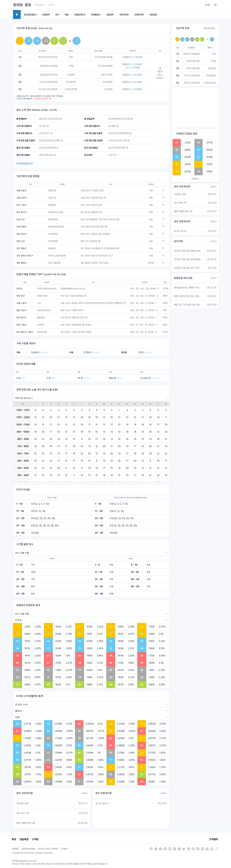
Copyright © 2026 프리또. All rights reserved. (32, 853)
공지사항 (178, 241)
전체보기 (195, 179)
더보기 (85, 793)
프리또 (18, 5)
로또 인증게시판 (104, 793)
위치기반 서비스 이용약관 (48, 849)
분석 (57, 15)
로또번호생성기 (30, 15)
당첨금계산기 (80, 15)
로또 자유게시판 (25, 793)
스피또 (51, 5)
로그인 (208, 5)
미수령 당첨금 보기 (25, 164)
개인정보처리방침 (28, 849)
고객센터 (214, 839)
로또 (28, 5)
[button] (215, 5)
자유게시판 (124, 15)
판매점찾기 (96, 15)
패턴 (67, 15)
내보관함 (153, 15)
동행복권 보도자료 (183, 278)
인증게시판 (139, 15)
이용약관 (15, 849)
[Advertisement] (195, 107)
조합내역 (110, 15)
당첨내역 (46, 15)
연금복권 (39, 5)
